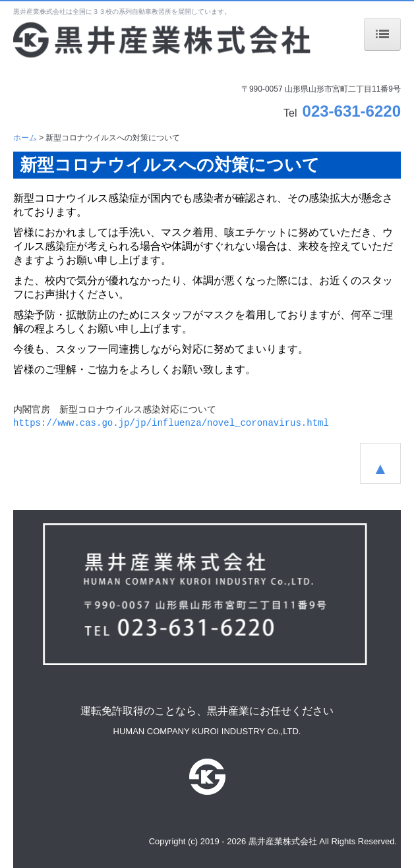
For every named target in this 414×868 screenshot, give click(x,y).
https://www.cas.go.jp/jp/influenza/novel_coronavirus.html (171, 423)
